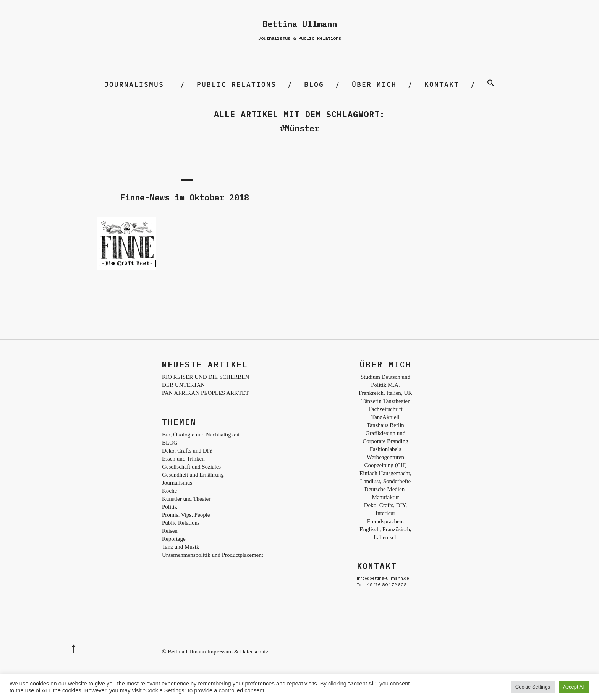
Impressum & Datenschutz (238, 652)
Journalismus (134, 84)
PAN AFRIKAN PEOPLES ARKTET (205, 393)
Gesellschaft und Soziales (191, 467)
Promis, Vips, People (186, 515)
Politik (170, 507)
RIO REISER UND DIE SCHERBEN (206, 377)
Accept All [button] (574, 687)
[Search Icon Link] (491, 84)
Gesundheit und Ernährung (193, 475)
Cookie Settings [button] (533, 687)
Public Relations (236, 84)
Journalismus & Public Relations (300, 38)
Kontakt (442, 84)
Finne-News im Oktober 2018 (185, 197)
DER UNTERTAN (183, 385)
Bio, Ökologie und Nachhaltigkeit (201, 435)
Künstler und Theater (186, 499)
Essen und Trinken (183, 459)
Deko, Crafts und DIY (187, 451)
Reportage (174, 539)
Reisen (170, 531)
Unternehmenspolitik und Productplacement (213, 555)
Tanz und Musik (181, 547)
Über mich (374, 84)
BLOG (314, 84)
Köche (169, 491)
